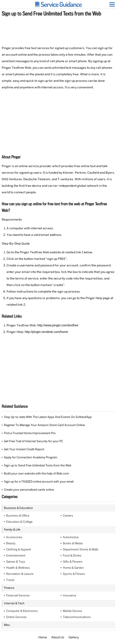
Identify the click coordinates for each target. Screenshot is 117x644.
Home (43, 637)
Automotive (71, 537)
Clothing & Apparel (18, 549)
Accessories (14, 537)
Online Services (16, 617)
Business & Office (18, 516)
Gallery (74, 637)
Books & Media (73, 543)
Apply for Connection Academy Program (31, 457)
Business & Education (18, 508)
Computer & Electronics (22, 611)
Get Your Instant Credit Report (24, 449)
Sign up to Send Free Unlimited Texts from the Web (38, 465)
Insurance (70, 595)
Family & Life (12, 530)
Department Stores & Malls (81, 549)
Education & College (19, 522)
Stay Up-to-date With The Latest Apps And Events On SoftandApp (48, 417)
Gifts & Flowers (73, 562)
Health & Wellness (18, 568)
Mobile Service (72, 611)
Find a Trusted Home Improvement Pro (30, 433)
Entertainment (16, 556)
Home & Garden (73, 568)
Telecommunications (77, 617)
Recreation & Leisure (20, 574)
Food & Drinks (72, 556)
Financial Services (18, 595)
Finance (9, 588)
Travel (10, 580)
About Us (58, 637)
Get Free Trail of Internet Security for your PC (34, 441)
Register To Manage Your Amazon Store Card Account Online (44, 425)
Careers (68, 516)
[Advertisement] (58, 30)
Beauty (11, 543)
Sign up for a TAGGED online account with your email (39, 482)
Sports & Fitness (74, 574)
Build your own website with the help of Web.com (36, 474)
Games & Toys (16, 562)
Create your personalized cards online (29, 490)
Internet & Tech (14, 603)
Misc (7, 625)
